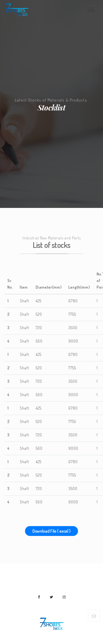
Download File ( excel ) (51, 531)
